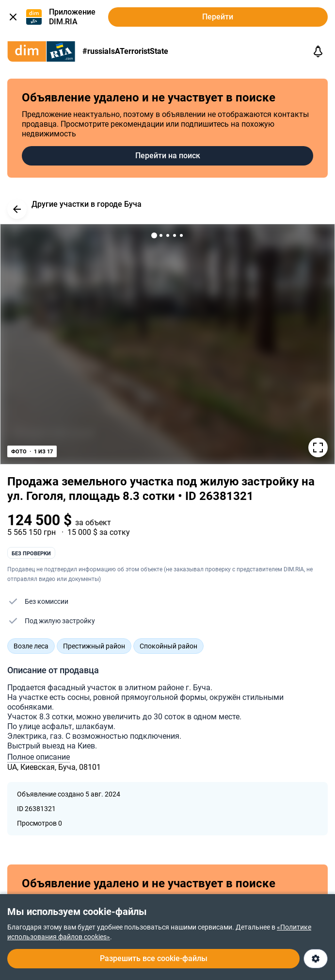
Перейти (218, 17)
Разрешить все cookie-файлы (154, 958)
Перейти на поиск (168, 156)
